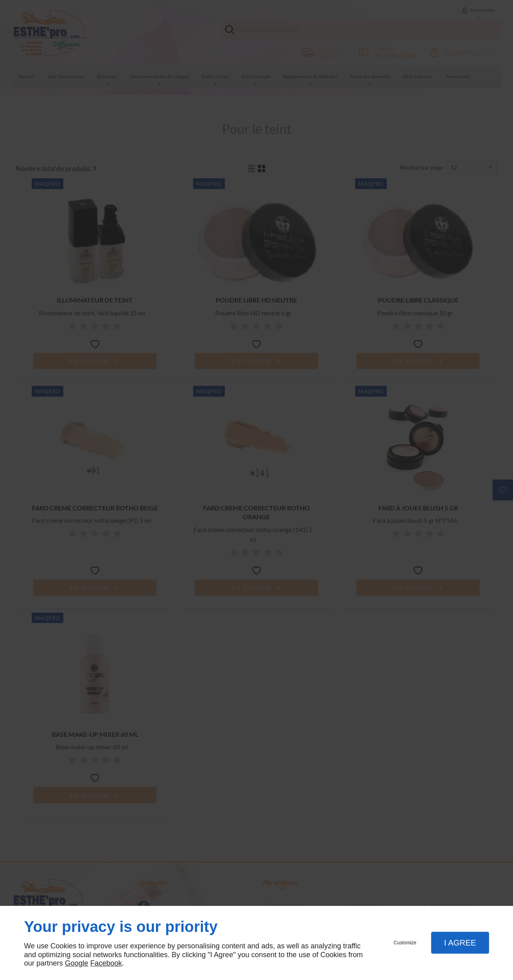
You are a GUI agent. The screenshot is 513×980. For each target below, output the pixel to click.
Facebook (106, 963)
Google (77, 963)
